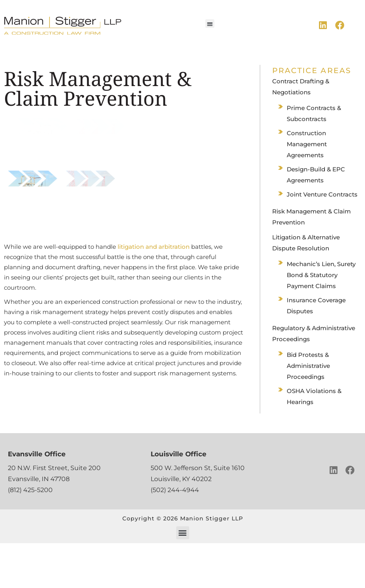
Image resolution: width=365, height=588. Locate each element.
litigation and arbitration (154, 247)
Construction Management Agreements (307, 144)
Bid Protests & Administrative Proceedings (308, 366)
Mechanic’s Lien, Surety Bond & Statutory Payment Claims (321, 275)
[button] (210, 24)
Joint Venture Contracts (322, 194)
